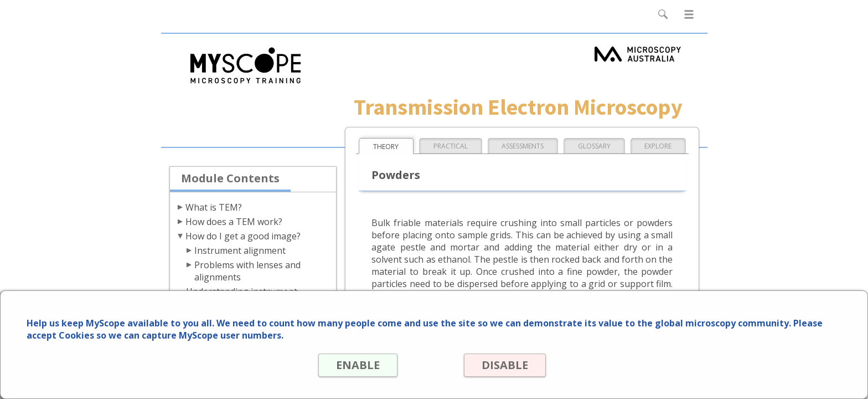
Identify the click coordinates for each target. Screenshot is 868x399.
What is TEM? (214, 207)
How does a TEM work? (234, 222)
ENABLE (357, 365)
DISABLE (504, 365)
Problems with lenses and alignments (247, 271)
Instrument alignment (240, 250)
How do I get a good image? (243, 236)
